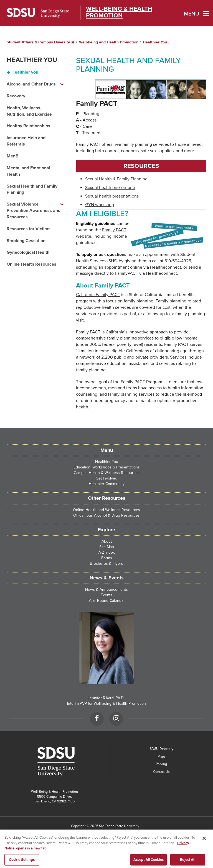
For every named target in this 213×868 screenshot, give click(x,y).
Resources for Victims (29, 229)
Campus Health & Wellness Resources (107, 473)
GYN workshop (100, 205)
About (107, 541)
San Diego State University (38, 13)
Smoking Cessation (26, 241)
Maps (162, 756)
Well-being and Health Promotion (109, 42)
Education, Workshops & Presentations (107, 467)
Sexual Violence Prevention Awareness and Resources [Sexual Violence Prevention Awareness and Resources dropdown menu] (34, 211)
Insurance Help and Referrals (26, 141)
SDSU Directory (162, 749)
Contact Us (161, 772)
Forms (107, 558)
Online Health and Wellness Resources (106, 510)
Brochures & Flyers (106, 563)
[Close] (204, 841)
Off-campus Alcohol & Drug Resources (106, 515)
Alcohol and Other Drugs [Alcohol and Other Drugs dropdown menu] (31, 84)
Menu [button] (192, 14)
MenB (13, 156)
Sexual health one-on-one (110, 188)
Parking (161, 764)
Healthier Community (107, 484)
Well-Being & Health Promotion (119, 12)
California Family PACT (98, 295)
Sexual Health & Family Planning (116, 179)
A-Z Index (107, 552)
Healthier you (25, 72)
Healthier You (155, 42)
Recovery (16, 96)
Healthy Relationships (28, 126)
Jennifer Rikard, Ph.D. (106, 698)
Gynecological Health (28, 252)
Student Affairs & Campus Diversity (41, 42)
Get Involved (106, 478)
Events (106, 595)
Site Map (107, 547)
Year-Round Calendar (107, 601)
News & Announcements (106, 590)
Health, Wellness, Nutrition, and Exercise (29, 111)
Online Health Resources (31, 264)
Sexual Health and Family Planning (32, 189)
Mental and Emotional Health (28, 171)
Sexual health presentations (112, 196)
